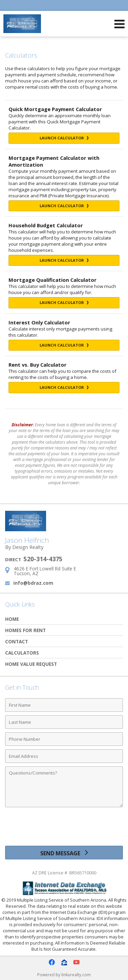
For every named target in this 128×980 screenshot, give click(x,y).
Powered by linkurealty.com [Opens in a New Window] (64, 975)
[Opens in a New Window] (52, 962)
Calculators (22, 653)
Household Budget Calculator (46, 225)
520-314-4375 (43, 559)
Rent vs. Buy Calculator (38, 365)
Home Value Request (31, 664)
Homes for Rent (25, 630)
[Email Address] (64, 756)
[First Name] (64, 705)
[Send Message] (64, 853)
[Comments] (64, 787)
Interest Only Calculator (39, 322)
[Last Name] (64, 722)
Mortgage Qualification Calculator (53, 280)
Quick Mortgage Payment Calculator (55, 109)
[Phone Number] (64, 739)
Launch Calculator (64, 138)
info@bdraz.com (33, 583)
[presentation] (64, 829)
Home (12, 619)
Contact (17, 641)
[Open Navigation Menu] (119, 24)
